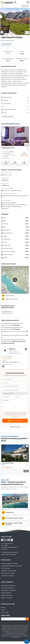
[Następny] (28, 471)
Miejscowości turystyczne (8, 586)
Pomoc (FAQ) (5, 612)
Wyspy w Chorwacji (6, 598)
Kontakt (3, 608)
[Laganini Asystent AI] (27, 642)
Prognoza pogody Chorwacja (9, 563)
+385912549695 (7, 358)
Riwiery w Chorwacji (7, 595)
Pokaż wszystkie (7, 117)
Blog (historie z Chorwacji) (8, 590)
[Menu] (28, 2)
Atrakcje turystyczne (10, 299)
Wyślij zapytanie (15, 421)
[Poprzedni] (25, 471)
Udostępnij (25, 6)
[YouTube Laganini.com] (9, 540)
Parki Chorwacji (5, 568)
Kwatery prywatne (6, 593)
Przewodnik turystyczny (8, 588)
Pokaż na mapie (8, 296)
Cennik (6, 163)
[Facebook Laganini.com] (2, 540)
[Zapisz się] (27, 619)
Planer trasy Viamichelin (8, 573)
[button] (15, 280)
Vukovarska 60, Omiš (7, 41)
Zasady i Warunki (6, 554)
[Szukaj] (16, 2)
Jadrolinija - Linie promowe (9, 571)
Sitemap (14, 554)
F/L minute (24, 163)
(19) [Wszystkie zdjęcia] (27, 33)
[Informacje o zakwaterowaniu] (27, 465)
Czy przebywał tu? (7, 44)
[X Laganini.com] (12, 540)
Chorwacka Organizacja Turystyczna (11, 566)
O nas (3, 610)
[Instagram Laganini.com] (5, 540)
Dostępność (15, 163)
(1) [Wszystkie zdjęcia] (26, 144)
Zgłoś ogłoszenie (15, 427)
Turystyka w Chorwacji (7, 576)
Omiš (3, 6)
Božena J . (6, 32)
